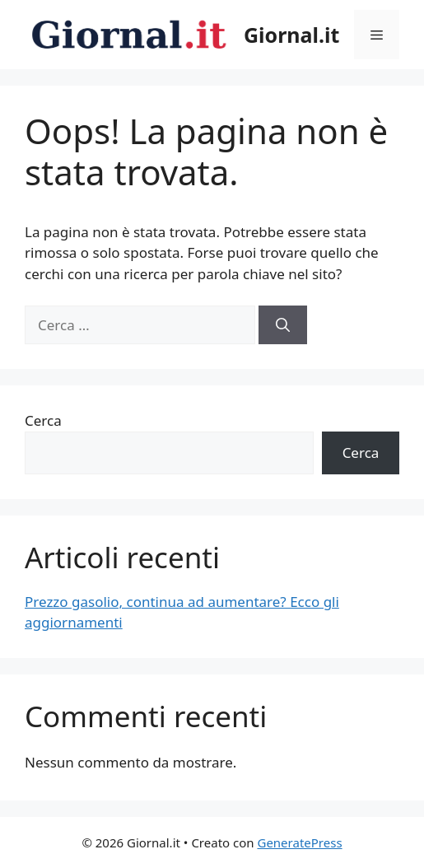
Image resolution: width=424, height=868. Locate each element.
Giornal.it (291, 35)
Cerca (43, 420)
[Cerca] (283, 325)
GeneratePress (299, 842)
